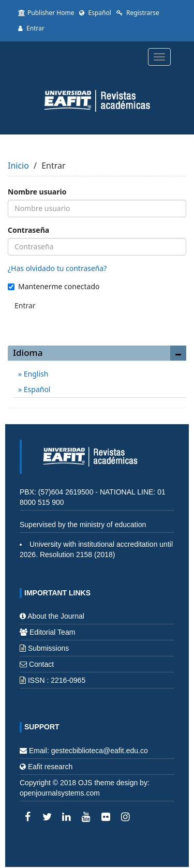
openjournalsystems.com (60, 793)
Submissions (48, 648)
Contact (41, 664)
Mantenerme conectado (54, 286)
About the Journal (56, 616)
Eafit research (50, 767)
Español (95, 13)
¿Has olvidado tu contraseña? (57, 268)
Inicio (18, 166)
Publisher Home (46, 13)
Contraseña (28, 230)
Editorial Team (52, 632)
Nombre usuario (37, 192)
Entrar (31, 28)
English (35, 374)
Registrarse (138, 13)
